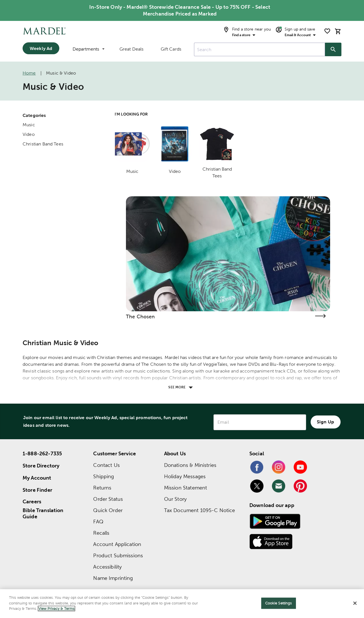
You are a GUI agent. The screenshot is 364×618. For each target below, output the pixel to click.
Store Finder (37, 490)
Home (29, 73)
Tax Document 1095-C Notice (200, 510)
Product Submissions (118, 555)
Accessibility (107, 567)
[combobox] (260, 49)
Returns (102, 488)
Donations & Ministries (190, 465)
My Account (37, 478)
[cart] (338, 31)
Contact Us (106, 465)
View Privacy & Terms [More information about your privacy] (56, 609)
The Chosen (140, 316)
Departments (89, 49)
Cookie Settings (279, 603)
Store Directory (41, 466)
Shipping (103, 476)
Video (29, 134)
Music (29, 125)
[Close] (355, 603)
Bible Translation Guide (43, 513)
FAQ (98, 522)
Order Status (108, 499)
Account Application (117, 544)
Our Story (175, 499)
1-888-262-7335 (42, 453)
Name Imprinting (113, 578)
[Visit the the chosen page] (321, 316)
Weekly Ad (41, 48)
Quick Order (108, 510)
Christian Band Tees (43, 144)
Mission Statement (186, 488)
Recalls (101, 533)
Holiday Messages (185, 476)
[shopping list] (327, 31)
